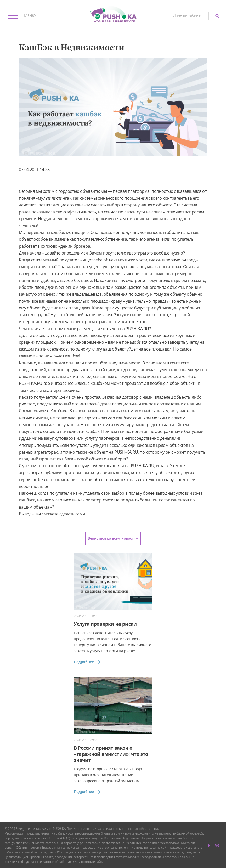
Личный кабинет (188, 15)
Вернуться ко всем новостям (113, 538)
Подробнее (88, 662)
